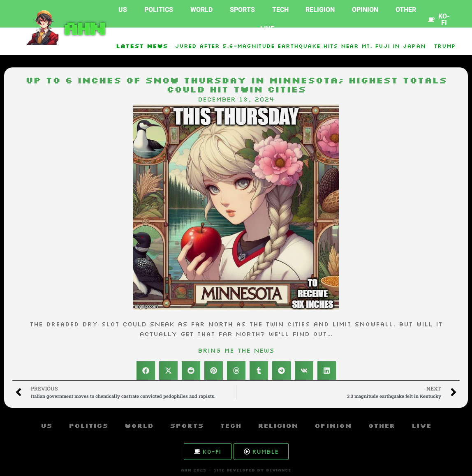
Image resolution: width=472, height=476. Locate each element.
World (201, 10)
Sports (242, 10)
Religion (320, 10)
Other (406, 10)
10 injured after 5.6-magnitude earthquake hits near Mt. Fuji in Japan (296, 46)
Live (267, 29)
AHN (83, 28)
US (123, 10)
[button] (146, 371)
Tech (280, 10)
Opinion (365, 10)
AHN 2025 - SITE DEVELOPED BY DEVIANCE (236, 470)
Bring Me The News (236, 350)
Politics (159, 10)
